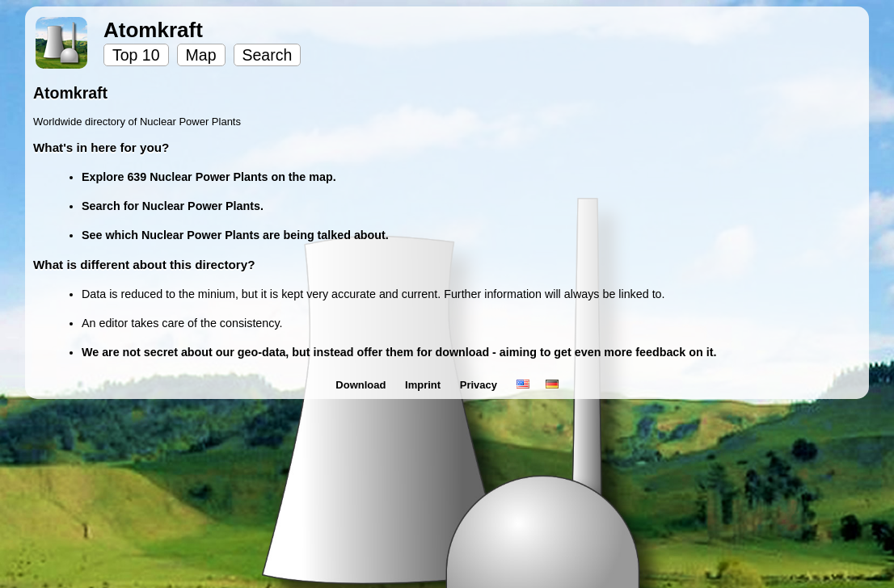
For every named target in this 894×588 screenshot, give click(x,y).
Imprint (424, 385)
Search (268, 55)
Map (201, 55)
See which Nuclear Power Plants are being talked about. (235, 235)
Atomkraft (153, 30)
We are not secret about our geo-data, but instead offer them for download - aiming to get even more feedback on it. (399, 352)
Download (362, 385)
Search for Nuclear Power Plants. (173, 206)
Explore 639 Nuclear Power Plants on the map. (209, 177)
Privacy (480, 385)
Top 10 (136, 55)
